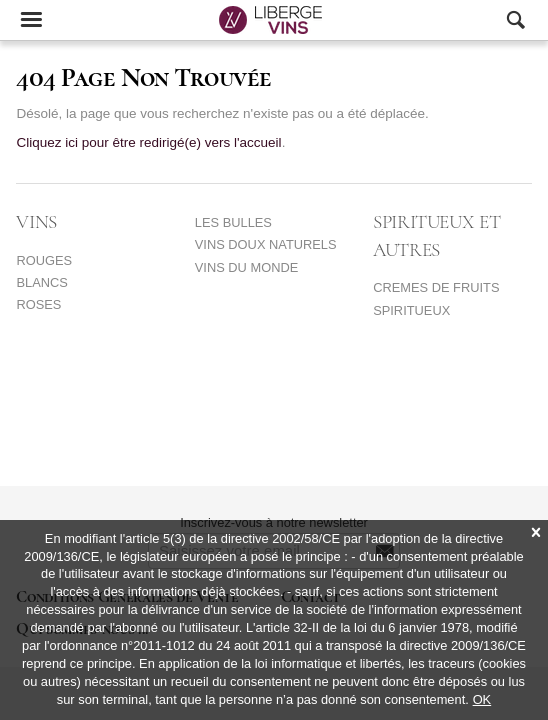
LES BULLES (233, 222)
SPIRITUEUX (411, 310)
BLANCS (41, 282)
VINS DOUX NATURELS (266, 244)
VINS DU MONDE (246, 267)
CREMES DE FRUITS (436, 287)
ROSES (38, 304)
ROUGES (44, 260)
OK (482, 699)
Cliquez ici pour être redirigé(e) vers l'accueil (148, 142)
